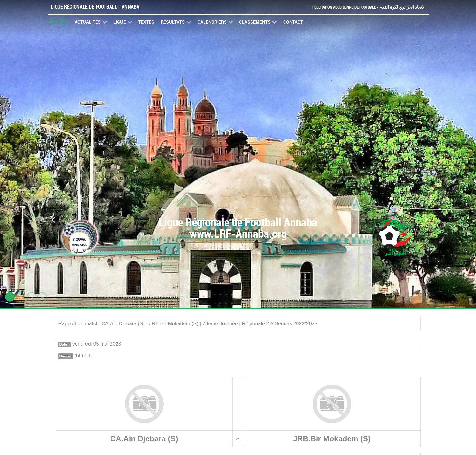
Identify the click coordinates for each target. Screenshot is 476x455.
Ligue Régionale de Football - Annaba (95, 7)
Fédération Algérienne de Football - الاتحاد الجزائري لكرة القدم (369, 7)
